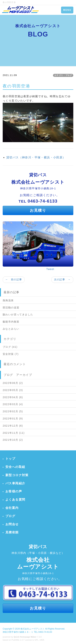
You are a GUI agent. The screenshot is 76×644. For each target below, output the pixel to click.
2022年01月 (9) (13, 419)
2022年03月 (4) (13, 404)
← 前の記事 (14, 279)
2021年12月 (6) (13, 426)
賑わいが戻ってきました (18, 314)
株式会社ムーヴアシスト (32, 629)
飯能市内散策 (11, 322)
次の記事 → (62, 279)
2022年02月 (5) (13, 411)
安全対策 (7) (11, 354)
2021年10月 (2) (13, 440)
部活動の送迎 (11, 308)
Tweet (50, 269)
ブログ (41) (10, 347)
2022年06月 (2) (13, 383)
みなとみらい (11, 329)
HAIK (42, 640)
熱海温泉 (8, 300)
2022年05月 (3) (13, 390)
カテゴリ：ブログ (63, 75)
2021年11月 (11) (14, 433)
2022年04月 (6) (13, 397)
